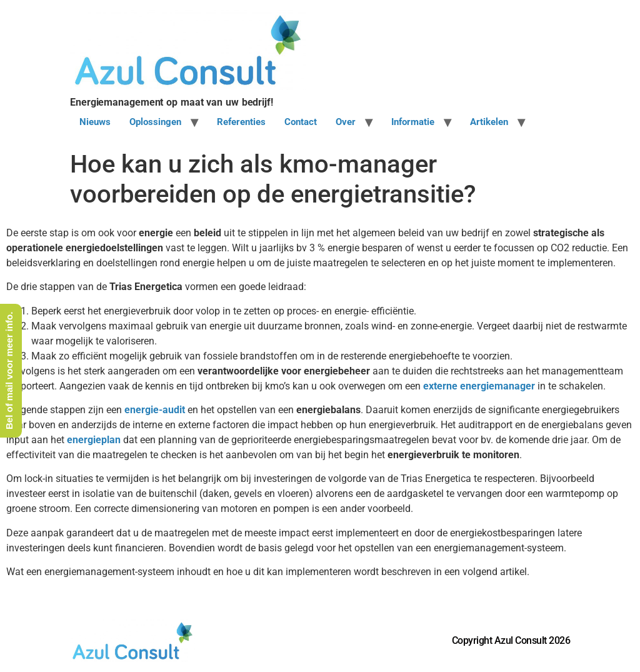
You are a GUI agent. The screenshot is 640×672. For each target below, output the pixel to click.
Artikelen (489, 122)
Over (346, 122)
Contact (301, 122)
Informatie (413, 122)
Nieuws (95, 122)
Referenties (241, 122)
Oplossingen (155, 122)
